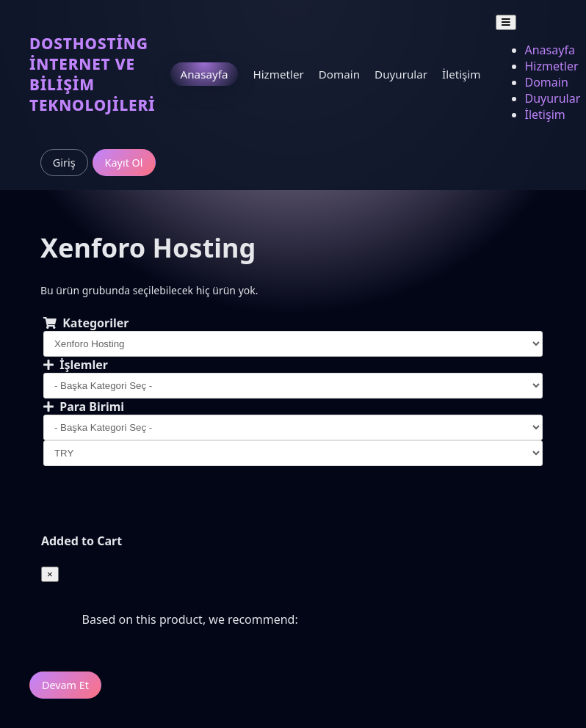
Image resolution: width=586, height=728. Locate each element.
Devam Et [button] (65, 685)
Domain (339, 74)
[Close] (50, 574)
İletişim (461, 74)
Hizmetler (278, 74)
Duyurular (401, 74)
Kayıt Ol (124, 163)
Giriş (64, 163)
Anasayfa (205, 74)
